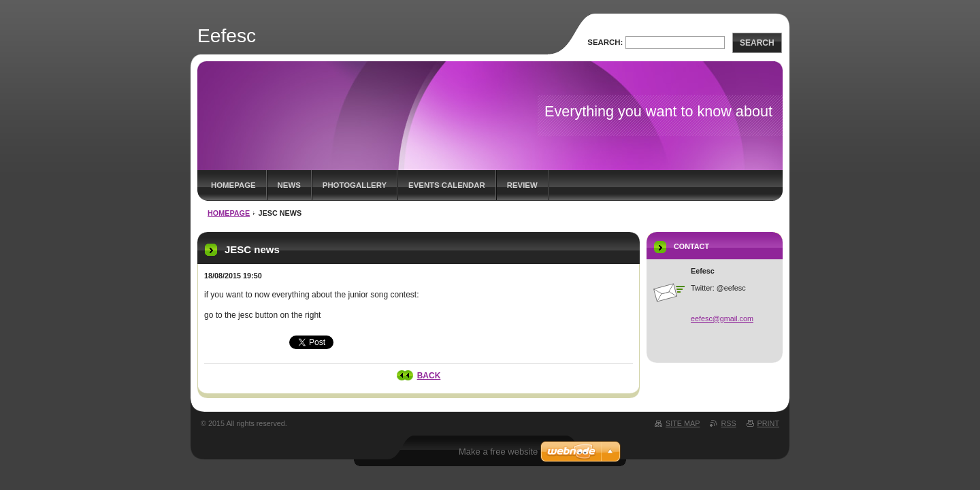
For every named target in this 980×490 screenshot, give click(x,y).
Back (429, 376)
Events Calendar (447, 185)
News (289, 185)
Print (768, 423)
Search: (605, 42)
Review (522, 185)
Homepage (233, 185)
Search (757, 43)
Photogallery (355, 185)
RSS (728, 423)
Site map (683, 423)
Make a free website (498, 452)
